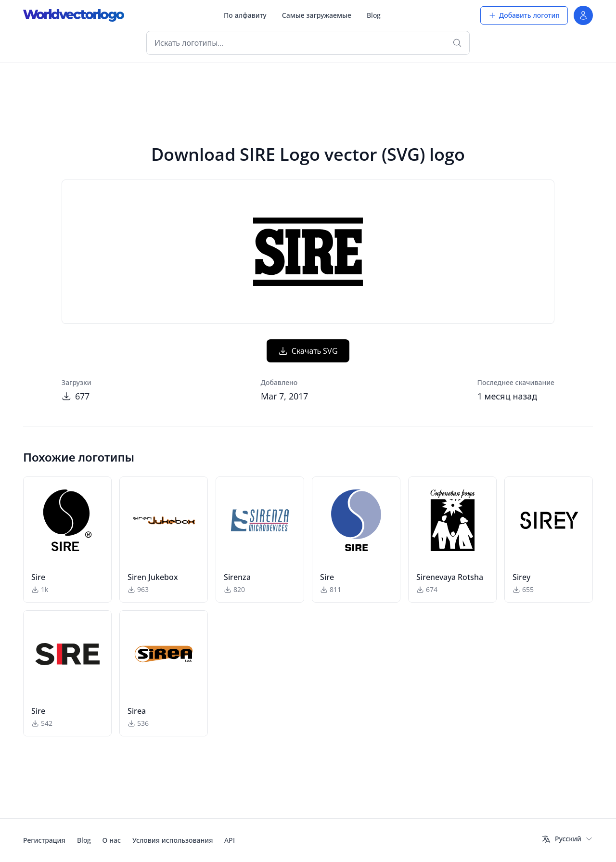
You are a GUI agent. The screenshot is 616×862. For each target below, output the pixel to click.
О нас (112, 840)
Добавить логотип (524, 15)
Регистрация (44, 840)
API (230, 840)
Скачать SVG (308, 351)
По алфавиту (245, 15)
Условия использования (173, 840)
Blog (374, 15)
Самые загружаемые (317, 15)
